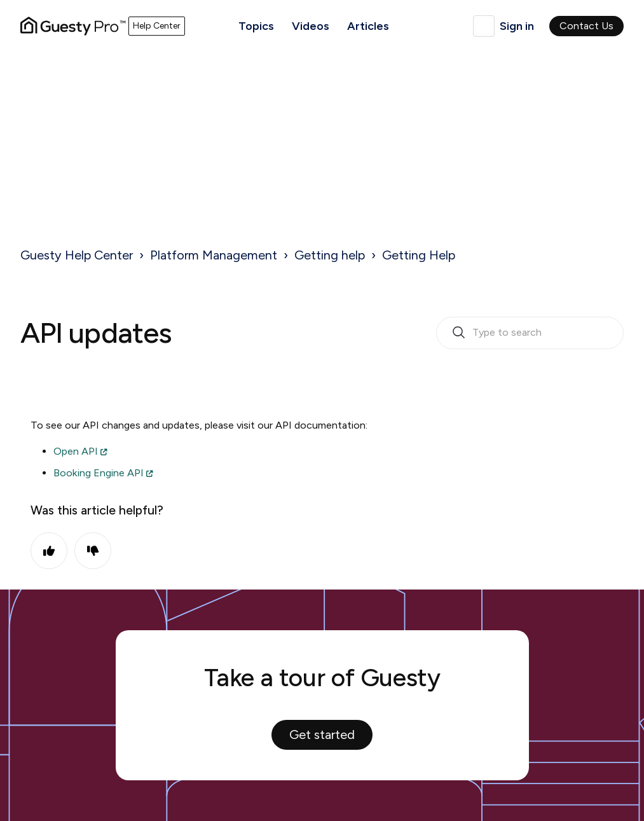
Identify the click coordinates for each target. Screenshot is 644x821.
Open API (76, 451)
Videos (311, 26)
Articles (368, 26)
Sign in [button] (517, 26)
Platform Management (214, 255)
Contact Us (586, 26)
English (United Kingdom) (484, 26)
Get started (322, 735)
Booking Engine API (99, 473)
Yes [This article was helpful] (49, 551)
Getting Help (419, 255)
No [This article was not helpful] (93, 551)
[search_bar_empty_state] (530, 333)
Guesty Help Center (77, 255)
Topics (256, 26)
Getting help (330, 255)
